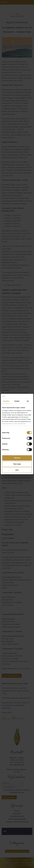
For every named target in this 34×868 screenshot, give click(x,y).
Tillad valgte (17, 464)
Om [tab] (28, 401)
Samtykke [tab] (6, 401)
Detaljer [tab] (17, 401)
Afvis (17, 470)
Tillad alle (17, 458)
